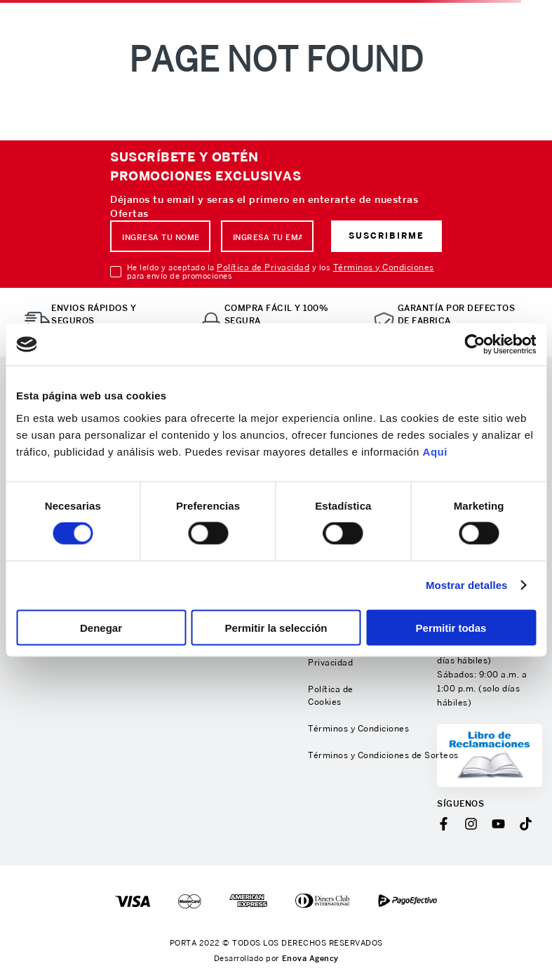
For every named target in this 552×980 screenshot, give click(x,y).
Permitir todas (451, 627)
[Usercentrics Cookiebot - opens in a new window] (474, 345)
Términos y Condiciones (384, 267)
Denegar (101, 627)
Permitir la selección (276, 627)
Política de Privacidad (263, 267)
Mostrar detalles (467, 585)
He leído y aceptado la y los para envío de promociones (281, 272)
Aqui (435, 451)
